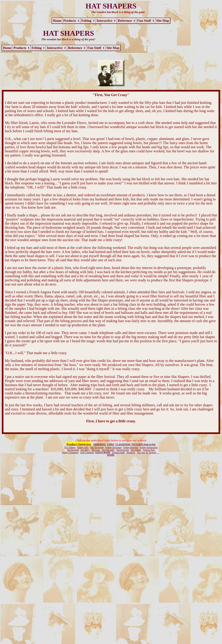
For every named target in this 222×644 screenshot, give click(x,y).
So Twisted (151, 452)
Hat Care (141, 452)
